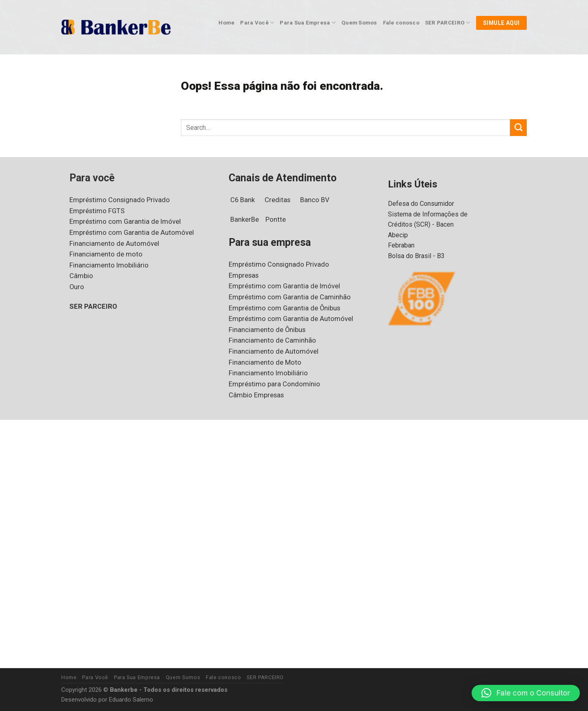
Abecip (398, 235)
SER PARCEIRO (444, 23)
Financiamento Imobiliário (108, 265)
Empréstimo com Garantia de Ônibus (285, 308)
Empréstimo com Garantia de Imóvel (125, 222)
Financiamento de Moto (264, 362)
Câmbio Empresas (257, 395)
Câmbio (81, 276)
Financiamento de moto (105, 254)
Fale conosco (397, 23)
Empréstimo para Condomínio (274, 384)
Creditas (281, 200)
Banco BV (320, 200)
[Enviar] (518, 128)
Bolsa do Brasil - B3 (417, 256)
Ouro (77, 287)
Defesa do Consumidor (421, 204)
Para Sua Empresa (304, 23)
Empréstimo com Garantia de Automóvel (130, 233)
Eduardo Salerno (133, 700)
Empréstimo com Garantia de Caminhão (289, 297)
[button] (526, 693)
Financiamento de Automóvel (113, 244)
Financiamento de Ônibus (267, 330)
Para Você (255, 23)
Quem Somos (355, 23)
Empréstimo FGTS (98, 211)
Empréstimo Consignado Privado (119, 200)
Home (225, 23)
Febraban (402, 245)
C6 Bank (244, 200)
